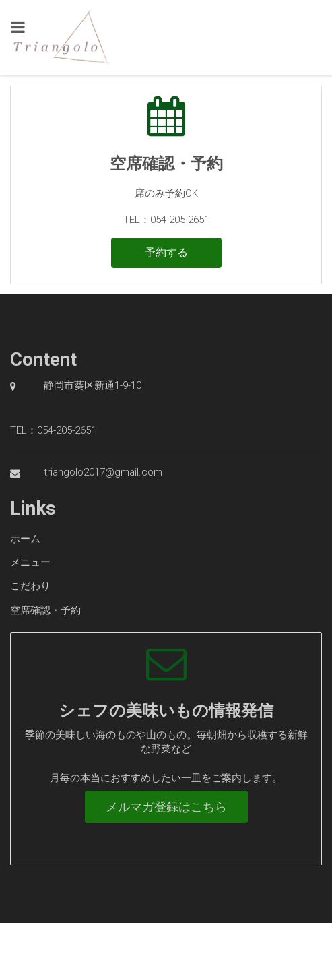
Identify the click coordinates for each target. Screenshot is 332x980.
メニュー (30, 562)
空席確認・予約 (45, 610)
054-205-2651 (67, 430)
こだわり (30, 586)
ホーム (25, 539)
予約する (166, 252)
